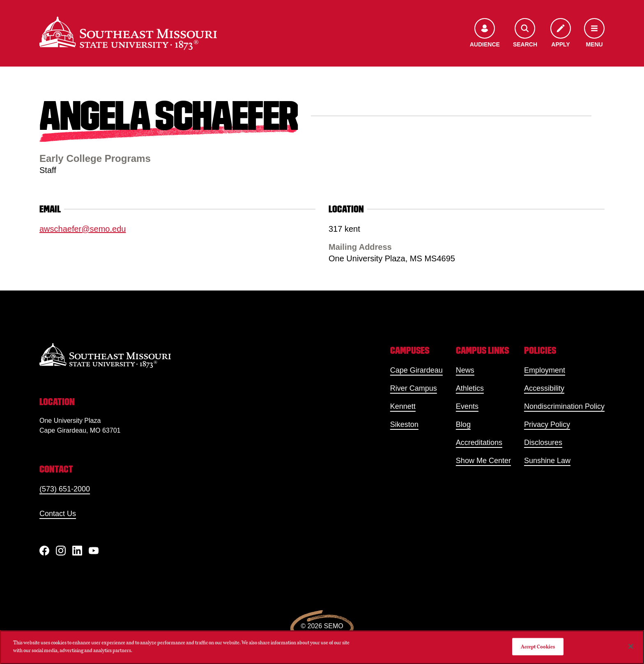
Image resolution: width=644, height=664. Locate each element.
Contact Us (58, 514)
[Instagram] (61, 551)
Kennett (403, 406)
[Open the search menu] (525, 33)
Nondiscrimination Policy (564, 406)
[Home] (128, 33)
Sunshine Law (547, 461)
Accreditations (479, 443)
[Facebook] (44, 551)
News (465, 370)
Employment (545, 370)
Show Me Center (483, 461)
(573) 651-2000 (65, 489)
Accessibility (544, 388)
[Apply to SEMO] (561, 33)
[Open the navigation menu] (594, 33)
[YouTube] (94, 551)
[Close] (631, 646)
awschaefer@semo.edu (83, 229)
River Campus (414, 388)
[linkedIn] (77, 551)
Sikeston (404, 424)
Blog (463, 424)
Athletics (470, 388)
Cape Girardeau (416, 370)
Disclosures (543, 443)
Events (467, 406)
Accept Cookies (538, 647)
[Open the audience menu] (485, 33)
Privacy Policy (547, 424)
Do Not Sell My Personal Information (465, 647)
